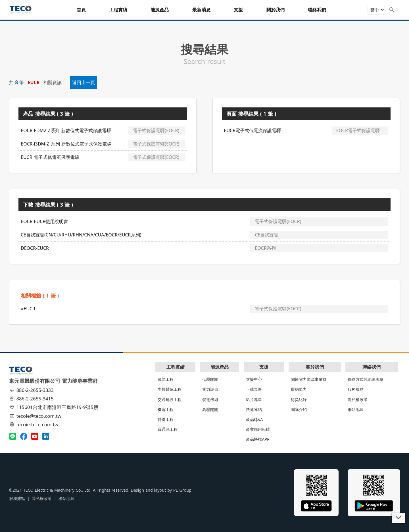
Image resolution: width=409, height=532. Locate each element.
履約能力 (299, 389)
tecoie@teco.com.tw (36, 416)
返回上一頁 (84, 82)
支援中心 (254, 379)
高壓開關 (210, 409)
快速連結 (254, 409)
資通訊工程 (168, 429)
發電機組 (210, 399)
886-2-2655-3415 (32, 399)
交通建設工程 (170, 399)
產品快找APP (258, 439)
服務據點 (356, 389)
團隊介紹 (299, 409)
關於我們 (315, 367)
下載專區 (254, 389)
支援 (264, 367)
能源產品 (220, 367)
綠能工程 (166, 379)
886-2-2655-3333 (32, 390)
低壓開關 (210, 379)
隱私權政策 (358, 399)
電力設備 (210, 389)
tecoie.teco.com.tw (35, 424)
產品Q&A (254, 419)
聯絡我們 (372, 367)
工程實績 (176, 367)
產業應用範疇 (258, 429)
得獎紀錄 (299, 399)
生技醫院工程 (170, 389)
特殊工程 (166, 419)
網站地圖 (356, 409)
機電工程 (166, 409)
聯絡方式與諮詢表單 (366, 379)
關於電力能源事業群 (309, 379)
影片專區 (254, 399)
